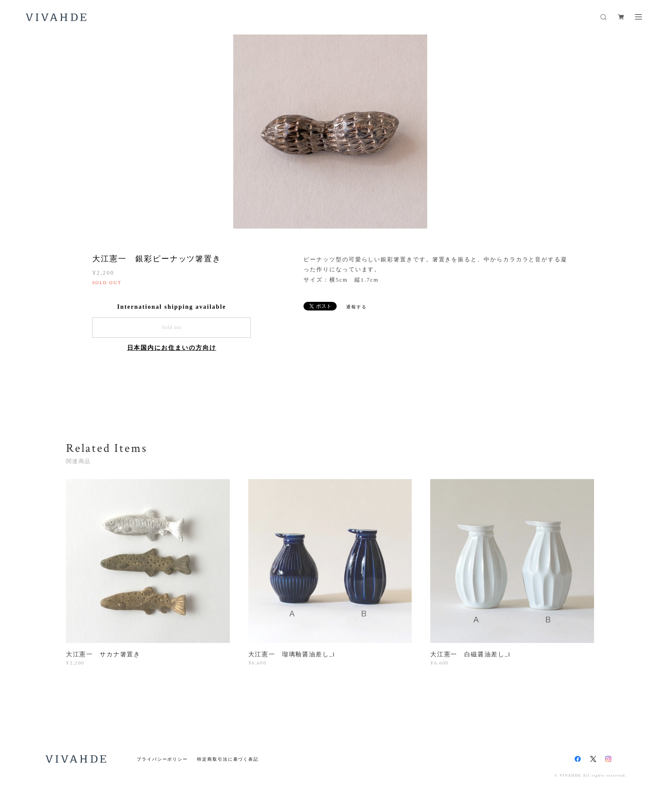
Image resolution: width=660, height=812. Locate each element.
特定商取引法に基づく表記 (228, 759)
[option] (330, 132)
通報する (357, 307)
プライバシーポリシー (162, 759)
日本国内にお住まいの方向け (172, 348)
